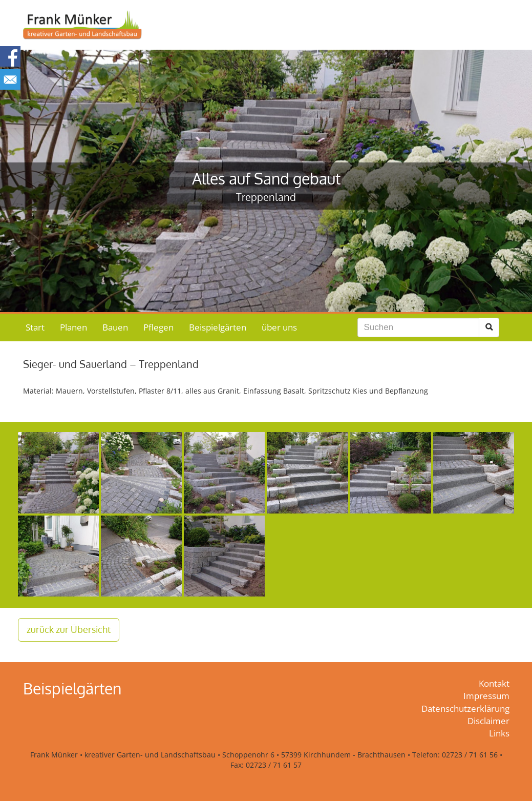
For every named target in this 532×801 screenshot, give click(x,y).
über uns (279, 327)
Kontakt (494, 683)
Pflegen (158, 327)
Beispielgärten (218, 327)
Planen (73, 327)
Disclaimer (488, 721)
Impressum (486, 696)
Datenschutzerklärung (465, 708)
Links (499, 733)
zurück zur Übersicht (69, 629)
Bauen (115, 327)
